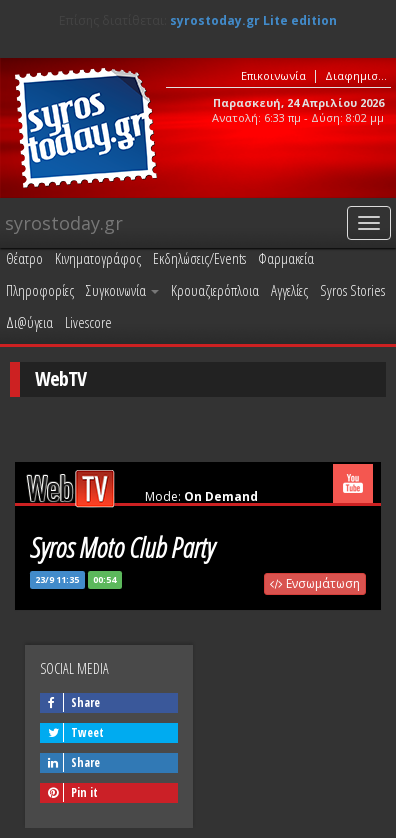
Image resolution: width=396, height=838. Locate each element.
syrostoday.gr (64, 223)
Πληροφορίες (40, 290)
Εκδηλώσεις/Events (199, 258)
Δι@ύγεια (29, 322)
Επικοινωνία (273, 75)
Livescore (88, 322)
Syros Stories (352, 290)
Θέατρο (24, 258)
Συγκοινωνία (122, 290)
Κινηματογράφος (98, 258)
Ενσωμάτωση (315, 583)
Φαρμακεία (286, 258)
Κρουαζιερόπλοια (215, 290)
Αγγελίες (289, 290)
